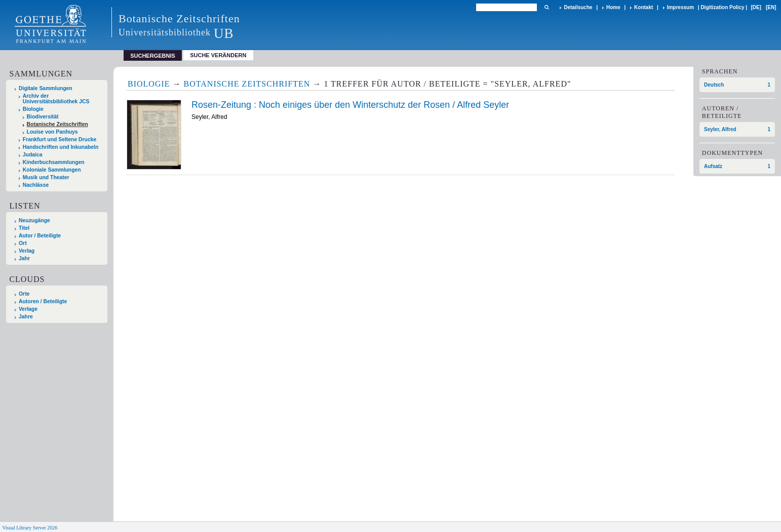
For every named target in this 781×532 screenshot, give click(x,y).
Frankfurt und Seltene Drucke (60, 139)
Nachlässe (36, 185)
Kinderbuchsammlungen (54, 162)
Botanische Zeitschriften (57, 124)
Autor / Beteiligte (40, 236)
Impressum (680, 7)
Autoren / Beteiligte (43, 301)
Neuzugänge (34, 220)
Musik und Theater (46, 177)
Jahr (24, 258)
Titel (24, 228)
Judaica (33, 155)
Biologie (33, 109)
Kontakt (643, 7)
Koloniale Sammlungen (52, 170)
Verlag (27, 251)
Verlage (28, 309)
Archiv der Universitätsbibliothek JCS (56, 99)
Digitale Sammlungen (46, 88)
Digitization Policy (722, 7)
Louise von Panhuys (52, 132)
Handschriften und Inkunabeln (61, 147)
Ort (23, 243)
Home (613, 7)
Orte (24, 294)
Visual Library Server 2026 (30, 528)
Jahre (26, 317)
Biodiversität (43, 117)
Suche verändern (218, 55)
